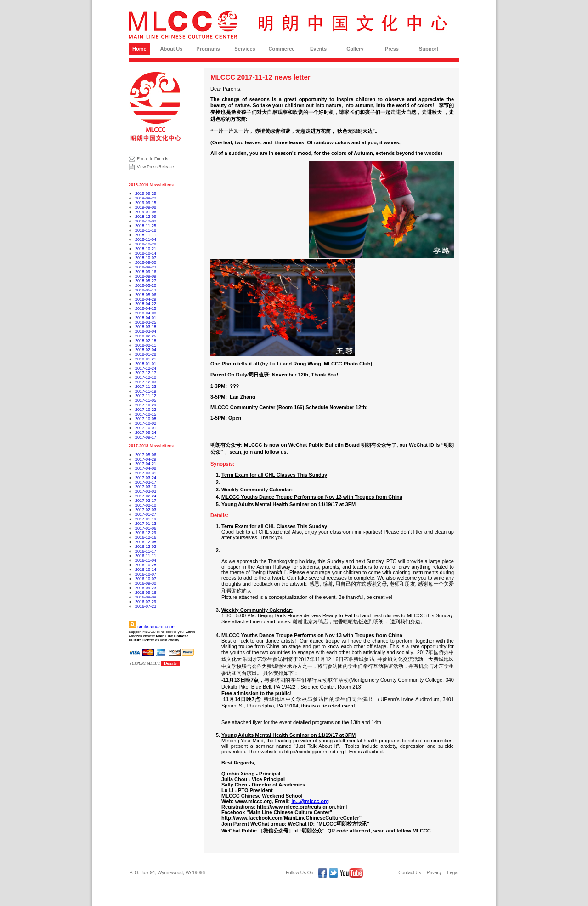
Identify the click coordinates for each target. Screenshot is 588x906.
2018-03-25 (146, 322)
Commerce (282, 49)
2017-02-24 (146, 496)
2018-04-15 (146, 308)
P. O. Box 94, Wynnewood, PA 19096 (167, 873)
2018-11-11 (146, 235)
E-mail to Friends (153, 159)
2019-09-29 (146, 194)
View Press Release (155, 167)
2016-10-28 (146, 565)
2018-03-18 (146, 327)
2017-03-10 (146, 487)
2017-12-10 (146, 377)
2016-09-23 (146, 588)
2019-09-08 (146, 207)
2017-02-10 (146, 505)
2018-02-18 (146, 341)
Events (318, 49)
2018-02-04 (146, 350)
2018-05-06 (146, 295)
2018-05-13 (146, 290)
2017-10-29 (146, 405)
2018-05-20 (146, 285)
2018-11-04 (146, 239)
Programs (208, 49)
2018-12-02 (146, 221)
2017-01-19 (146, 519)
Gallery (355, 49)
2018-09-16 (146, 272)
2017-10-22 (146, 410)
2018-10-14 (146, 253)
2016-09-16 (146, 593)
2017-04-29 (146, 459)
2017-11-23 (146, 387)
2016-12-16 (146, 537)
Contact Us (410, 873)
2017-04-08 (146, 468)
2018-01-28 (146, 354)
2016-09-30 (146, 583)
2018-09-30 (146, 262)
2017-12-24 (146, 368)
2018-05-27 (146, 281)
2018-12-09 (146, 217)
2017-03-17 (146, 482)
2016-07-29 (146, 602)
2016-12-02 (146, 547)
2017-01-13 (146, 524)
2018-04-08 (146, 313)
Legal (453, 873)
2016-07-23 (146, 606)
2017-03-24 (146, 478)
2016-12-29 (146, 533)
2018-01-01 (146, 364)
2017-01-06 (146, 528)
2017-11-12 (146, 396)
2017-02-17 (146, 501)
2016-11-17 (146, 551)
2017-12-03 (146, 382)
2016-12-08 (146, 542)
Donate (170, 663)
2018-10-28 (146, 244)
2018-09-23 (146, 267)
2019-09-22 (146, 198)
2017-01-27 (146, 514)
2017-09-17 (146, 437)
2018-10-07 (146, 258)
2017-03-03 (146, 491)
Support (429, 49)
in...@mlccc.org (310, 801)
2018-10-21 (146, 249)
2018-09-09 (146, 276)
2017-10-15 (146, 414)
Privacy (434, 873)
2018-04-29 (146, 299)
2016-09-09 (146, 597)
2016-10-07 (146, 574)
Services (245, 49)
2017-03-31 (146, 473)
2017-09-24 (146, 433)
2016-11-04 (146, 560)
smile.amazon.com (156, 627)
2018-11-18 (146, 230)
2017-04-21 (146, 464)
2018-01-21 (146, 359)
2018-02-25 (146, 336)
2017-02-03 (146, 510)
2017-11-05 (146, 400)
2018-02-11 (146, 345)
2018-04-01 (146, 318)
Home (139, 49)
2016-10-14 (146, 570)
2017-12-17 (146, 373)
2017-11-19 (146, 391)
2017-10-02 (146, 423)
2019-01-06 (146, 212)
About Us (172, 49)
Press (392, 49)
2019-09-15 (146, 203)
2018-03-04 (146, 331)
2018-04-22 (146, 304)
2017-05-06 (146, 455)
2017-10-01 (146, 428)
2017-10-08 (146, 419)
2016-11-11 (146, 556)
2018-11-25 (146, 226)
